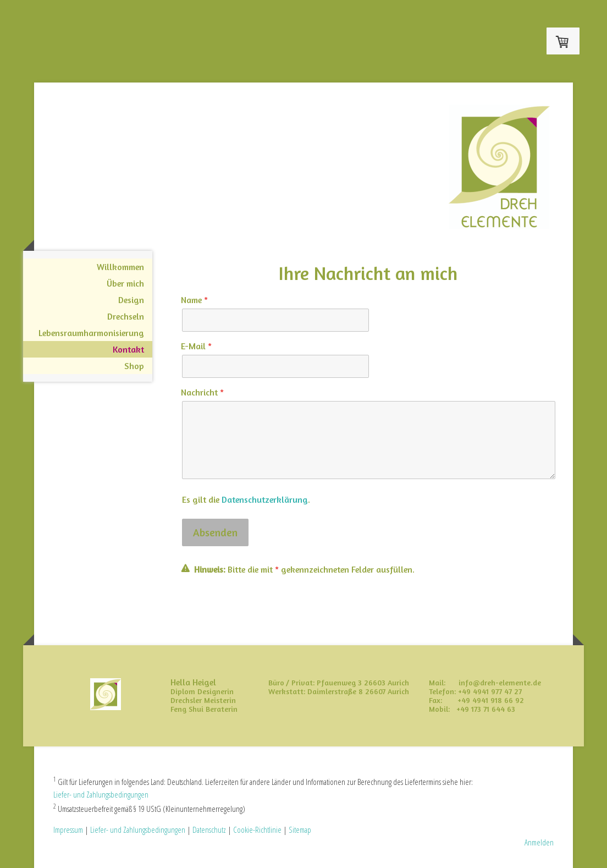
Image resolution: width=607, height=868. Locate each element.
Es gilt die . (246, 499)
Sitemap (300, 829)
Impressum (68, 829)
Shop (134, 366)
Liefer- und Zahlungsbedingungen (101, 794)
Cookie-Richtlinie (257, 829)
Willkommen (120, 267)
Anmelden (539, 842)
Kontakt (128, 349)
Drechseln (126, 316)
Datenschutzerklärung (265, 499)
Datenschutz (209, 829)
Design (131, 300)
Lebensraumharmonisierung (91, 333)
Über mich (125, 283)
